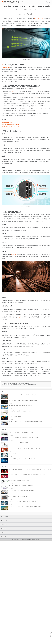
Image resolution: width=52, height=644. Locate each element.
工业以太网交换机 (38, 19)
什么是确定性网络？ (13, 454)
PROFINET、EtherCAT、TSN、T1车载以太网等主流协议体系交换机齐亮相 (25, 422)
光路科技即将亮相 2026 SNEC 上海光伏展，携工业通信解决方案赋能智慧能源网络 (27, 475)
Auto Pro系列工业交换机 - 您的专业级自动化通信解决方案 (22, 459)
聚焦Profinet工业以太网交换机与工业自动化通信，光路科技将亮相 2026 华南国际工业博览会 (30, 469)
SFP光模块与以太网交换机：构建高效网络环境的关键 (20, 411)
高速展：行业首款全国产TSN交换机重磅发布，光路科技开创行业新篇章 (25, 448)
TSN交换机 (19, 317)
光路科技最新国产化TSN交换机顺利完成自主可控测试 (21, 432)
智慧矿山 (13, 254)
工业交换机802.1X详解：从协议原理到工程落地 (19, 496)
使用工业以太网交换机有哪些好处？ (10, 125)
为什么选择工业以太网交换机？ (9, 123)
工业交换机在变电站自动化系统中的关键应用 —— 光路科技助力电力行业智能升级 (27, 395)
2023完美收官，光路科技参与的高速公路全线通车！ (20, 406)
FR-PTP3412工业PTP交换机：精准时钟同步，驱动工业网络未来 (23, 400)
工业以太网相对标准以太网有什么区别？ (11, 127)
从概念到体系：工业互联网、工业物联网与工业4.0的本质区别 (22, 501)
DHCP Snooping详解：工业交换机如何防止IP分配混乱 (21, 485)
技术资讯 (19, 10)
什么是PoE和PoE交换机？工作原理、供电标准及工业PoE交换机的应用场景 (22, 385)
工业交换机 (14, 92)
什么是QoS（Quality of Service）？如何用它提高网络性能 (18, 383)
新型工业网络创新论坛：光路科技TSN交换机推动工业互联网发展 (23, 438)
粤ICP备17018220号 (36, 540)
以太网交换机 (36, 97)
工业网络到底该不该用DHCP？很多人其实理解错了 (20, 480)
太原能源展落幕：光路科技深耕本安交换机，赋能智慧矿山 (22, 491)
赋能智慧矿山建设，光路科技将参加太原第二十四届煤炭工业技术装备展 (25, 507)
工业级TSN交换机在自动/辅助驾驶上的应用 (18, 443)
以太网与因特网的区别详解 (15, 416)
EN (45, 2)
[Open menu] (49, 2)
